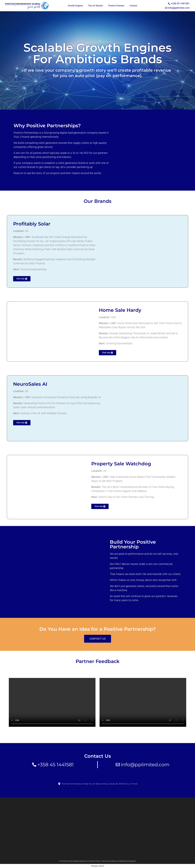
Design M (132, 861)
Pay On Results (96, 6)
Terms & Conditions (110, 861)
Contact (133, 6)
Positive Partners (116, 6)
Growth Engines (75, 6)
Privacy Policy (94, 861)
